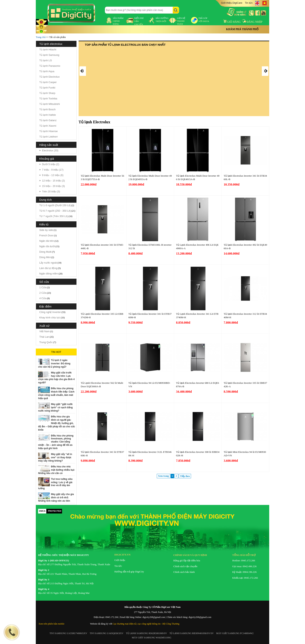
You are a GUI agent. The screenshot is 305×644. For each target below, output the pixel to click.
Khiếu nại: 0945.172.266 (245, 578)
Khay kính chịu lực (50, 318)
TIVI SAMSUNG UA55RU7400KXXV (68, 633)
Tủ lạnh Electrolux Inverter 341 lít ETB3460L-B (245, 177)
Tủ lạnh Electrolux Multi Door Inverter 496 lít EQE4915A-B (198, 177)
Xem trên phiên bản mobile (51, 624)
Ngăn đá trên (47, 241)
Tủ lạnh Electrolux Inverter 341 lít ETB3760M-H (150, 316)
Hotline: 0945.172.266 (244, 560)
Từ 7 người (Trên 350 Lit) (54, 216)
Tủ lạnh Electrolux (50, 77)
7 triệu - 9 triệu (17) (53, 170)
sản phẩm (118, 21)
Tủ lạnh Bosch (47, 109)
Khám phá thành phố (242, 29)
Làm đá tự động (48, 268)
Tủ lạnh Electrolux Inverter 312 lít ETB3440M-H (245, 316)
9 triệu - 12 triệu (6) (53, 175)
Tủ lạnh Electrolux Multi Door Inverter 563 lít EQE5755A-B (102, 177)
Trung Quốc (46, 342)
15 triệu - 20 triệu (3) (53, 186)
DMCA (42, 511)
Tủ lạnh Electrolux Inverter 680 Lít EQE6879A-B (198, 385)
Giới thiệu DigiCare (232, 3)
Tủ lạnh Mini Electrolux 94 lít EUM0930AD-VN (245, 454)
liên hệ (181, 21)
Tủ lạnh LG (46, 60)
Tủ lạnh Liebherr (49, 137)
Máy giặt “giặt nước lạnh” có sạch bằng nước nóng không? (55, 407)
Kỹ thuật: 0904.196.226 (244, 572)
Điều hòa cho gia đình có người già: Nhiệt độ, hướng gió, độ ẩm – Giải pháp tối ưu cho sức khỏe (57, 423)
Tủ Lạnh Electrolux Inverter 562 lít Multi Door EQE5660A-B (102, 385)
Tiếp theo (185, 476)
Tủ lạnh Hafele (48, 115)
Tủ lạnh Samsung (49, 55)
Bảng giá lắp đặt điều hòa (187, 560)
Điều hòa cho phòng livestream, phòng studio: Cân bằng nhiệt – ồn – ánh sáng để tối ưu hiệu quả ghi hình (56, 442)
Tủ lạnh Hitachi (48, 50)
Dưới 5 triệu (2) (51, 164)
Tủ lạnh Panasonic (50, 66)
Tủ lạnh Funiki (47, 88)
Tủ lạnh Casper (48, 82)
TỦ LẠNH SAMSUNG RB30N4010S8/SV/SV (192, 633)
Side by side (46, 230)
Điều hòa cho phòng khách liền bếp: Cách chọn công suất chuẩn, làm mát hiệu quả (56, 393)
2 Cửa (43, 293)
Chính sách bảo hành (184, 572)
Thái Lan (44, 337)
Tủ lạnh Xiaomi (48, 126)
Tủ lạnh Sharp (47, 93)
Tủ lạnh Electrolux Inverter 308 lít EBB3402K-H (198, 454)
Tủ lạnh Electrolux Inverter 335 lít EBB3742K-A (245, 385)
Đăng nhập (252, 22)
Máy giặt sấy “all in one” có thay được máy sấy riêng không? (55, 457)
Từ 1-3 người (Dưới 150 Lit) (55, 205)
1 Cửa (43, 287)
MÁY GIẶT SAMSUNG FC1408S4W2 (235, 633)
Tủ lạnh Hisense (48, 131)
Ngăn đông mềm (49, 274)
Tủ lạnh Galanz (48, 120)
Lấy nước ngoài (48, 263)
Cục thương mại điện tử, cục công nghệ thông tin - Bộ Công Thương (146, 624)
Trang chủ (41, 37)
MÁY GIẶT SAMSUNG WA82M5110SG (151, 638)
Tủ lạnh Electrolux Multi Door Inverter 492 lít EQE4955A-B (150, 177)
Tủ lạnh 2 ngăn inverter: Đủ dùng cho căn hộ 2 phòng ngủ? (54, 364)
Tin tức (249, 3)
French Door (46, 235)
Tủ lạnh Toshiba (48, 99)
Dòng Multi (45, 252)
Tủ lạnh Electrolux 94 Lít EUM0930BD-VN (149, 385)
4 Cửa (43, 298)
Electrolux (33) (50, 150)
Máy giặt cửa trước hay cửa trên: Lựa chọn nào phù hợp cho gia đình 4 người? (56, 378)
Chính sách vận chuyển (185, 566)
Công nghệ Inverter (50, 312)
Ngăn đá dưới (47, 246)
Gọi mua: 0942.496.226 (244, 566)
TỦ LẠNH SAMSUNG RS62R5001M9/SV (146, 633)
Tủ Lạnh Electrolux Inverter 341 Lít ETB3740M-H (197, 316)
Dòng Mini (45, 257)
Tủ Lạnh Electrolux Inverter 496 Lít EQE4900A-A (197, 247)
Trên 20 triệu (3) (51, 191)
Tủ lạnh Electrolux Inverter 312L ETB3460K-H (150, 454)
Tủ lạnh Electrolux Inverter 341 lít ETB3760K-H (102, 454)
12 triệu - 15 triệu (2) (53, 181)
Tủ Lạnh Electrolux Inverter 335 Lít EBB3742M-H (102, 316)
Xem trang (163, 476)
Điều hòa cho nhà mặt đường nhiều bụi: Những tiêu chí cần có (57, 470)
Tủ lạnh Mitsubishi (50, 104)
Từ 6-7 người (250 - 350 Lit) (55, 211)
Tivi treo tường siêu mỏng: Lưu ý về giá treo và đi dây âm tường (55, 484)
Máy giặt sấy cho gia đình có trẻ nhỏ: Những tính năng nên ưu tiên (56, 498)
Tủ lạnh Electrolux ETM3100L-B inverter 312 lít (150, 247)
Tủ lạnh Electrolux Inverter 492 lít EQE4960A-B (245, 247)
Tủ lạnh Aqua (47, 71)
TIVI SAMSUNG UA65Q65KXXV (106, 633)
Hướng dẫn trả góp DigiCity (129, 572)
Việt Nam (44, 331)
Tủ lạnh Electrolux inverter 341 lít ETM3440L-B (102, 247)
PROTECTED (55, 511)
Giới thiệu (120, 560)
